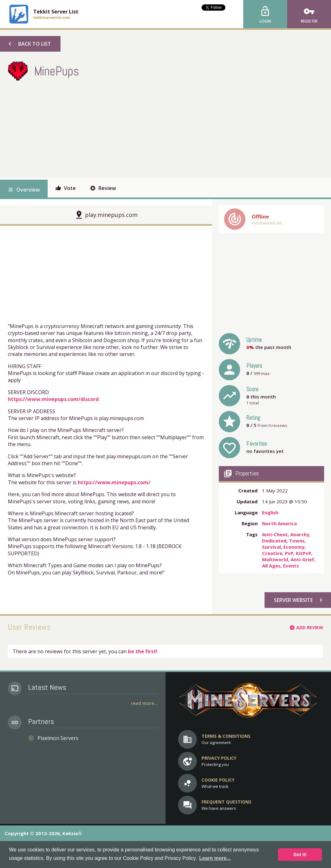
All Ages (271, 566)
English (270, 512)
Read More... (144, 703)
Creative (272, 553)
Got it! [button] (300, 855)
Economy (294, 547)
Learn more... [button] (215, 858)
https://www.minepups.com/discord (53, 399)
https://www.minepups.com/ (114, 482)
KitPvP (304, 553)
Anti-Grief (302, 559)
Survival (271, 547)
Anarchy (300, 534)
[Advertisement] (122, 128)
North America (279, 523)
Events (291, 566)
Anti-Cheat (275, 534)
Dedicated (274, 541)
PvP (289, 553)
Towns (297, 541)
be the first (142, 651)
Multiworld (275, 559)
